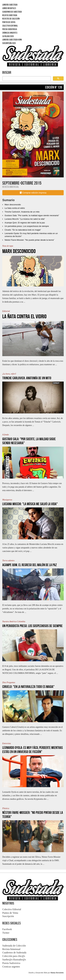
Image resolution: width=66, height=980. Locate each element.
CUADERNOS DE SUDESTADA (12, 12)
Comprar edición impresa (33, 193)
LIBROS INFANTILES (9, 8)
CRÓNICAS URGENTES (10, 33)
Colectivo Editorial (12, 909)
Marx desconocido (13, 205)
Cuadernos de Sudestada (14, 953)
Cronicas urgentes (11, 967)
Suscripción (8, 916)
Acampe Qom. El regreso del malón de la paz (25, 223)
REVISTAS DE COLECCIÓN (11, 19)
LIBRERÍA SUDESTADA (10, 5)
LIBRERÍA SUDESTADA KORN (12, 40)
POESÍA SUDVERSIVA (10, 29)
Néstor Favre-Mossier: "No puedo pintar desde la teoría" (29, 240)
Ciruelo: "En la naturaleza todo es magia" (23, 230)
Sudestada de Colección (14, 946)
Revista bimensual (11, 949)
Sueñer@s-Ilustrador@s (14, 960)
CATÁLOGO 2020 (8, 36)
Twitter (6, 933)
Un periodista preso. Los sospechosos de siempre (27, 226)
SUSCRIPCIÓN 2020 (9, 43)
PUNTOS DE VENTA (9, 22)
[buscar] (26, 79)
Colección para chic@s (14, 956)
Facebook (7, 929)
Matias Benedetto (57, 973)
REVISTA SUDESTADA (10, 15)
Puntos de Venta (10, 913)
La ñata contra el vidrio (15, 208)
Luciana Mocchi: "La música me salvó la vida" (25, 219)
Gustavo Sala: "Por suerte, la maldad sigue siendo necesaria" (32, 215)
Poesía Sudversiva (11, 963)
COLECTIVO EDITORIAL (10, 26)
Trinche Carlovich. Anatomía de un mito (22, 212)
